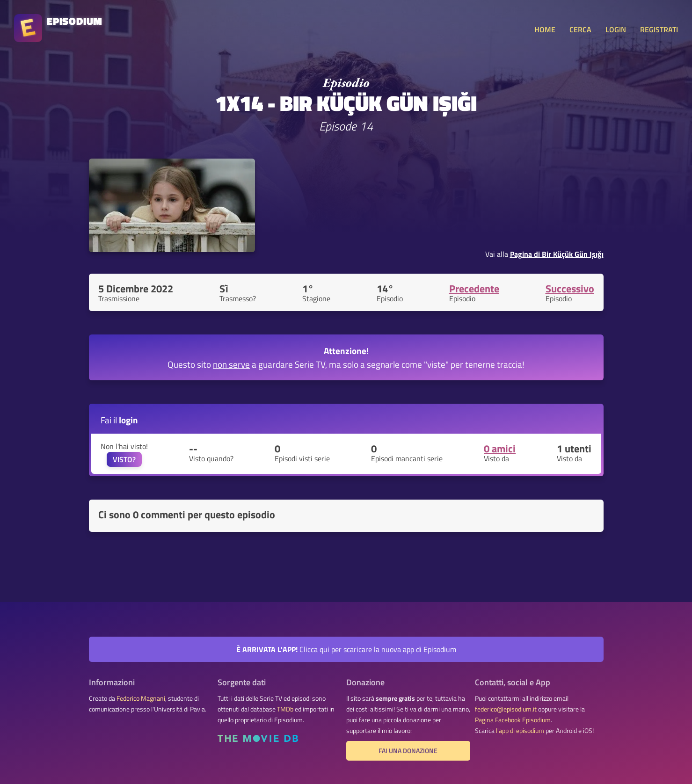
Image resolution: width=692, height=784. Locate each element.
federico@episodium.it (506, 709)
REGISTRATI (659, 29)
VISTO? (124, 459)
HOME (545, 29)
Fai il (119, 420)
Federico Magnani (141, 698)
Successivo (570, 289)
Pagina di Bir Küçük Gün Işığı (557, 254)
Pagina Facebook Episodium (513, 720)
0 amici (500, 449)
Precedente (474, 289)
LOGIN (616, 29)
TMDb (285, 709)
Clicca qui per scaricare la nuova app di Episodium (346, 649)
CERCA (580, 29)
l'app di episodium (520, 731)
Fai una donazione (408, 751)
